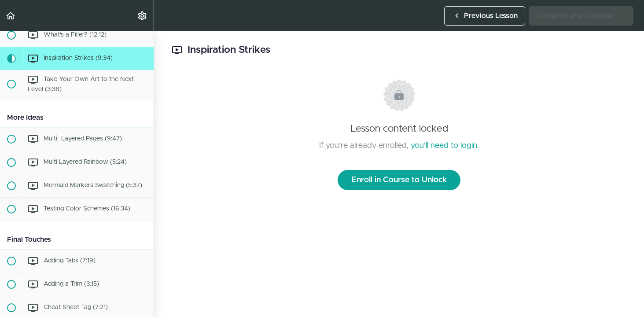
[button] (11, 16)
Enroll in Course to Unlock (399, 180)
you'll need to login (444, 146)
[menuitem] (143, 16)
